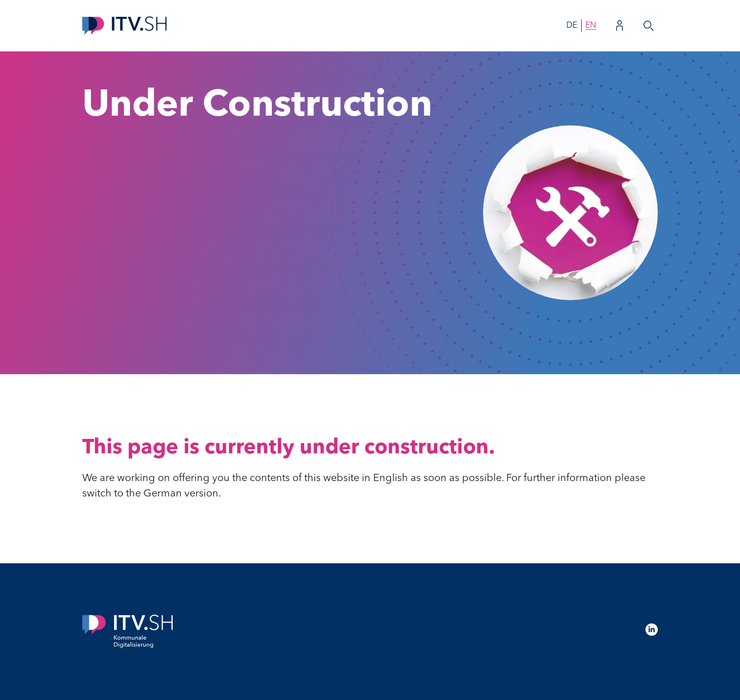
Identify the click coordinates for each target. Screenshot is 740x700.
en (591, 26)
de (572, 26)
